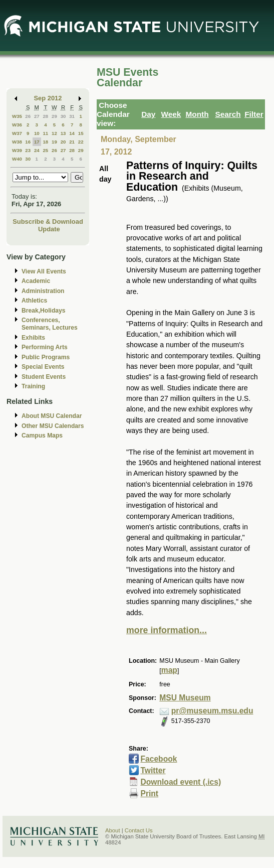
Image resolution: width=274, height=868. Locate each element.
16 (28, 142)
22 (81, 142)
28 (45, 116)
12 (54, 133)
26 (28, 116)
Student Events (44, 377)
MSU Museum (185, 698)
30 (63, 116)
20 (63, 142)
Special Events (43, 367)
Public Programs (46, 357)
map (169, 670)
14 (72, 133)
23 (28, 150)
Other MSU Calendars (53, 426)
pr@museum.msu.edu (212, 711)
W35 (17, 116)
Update (49, 229)
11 (45, 133)
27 (37, 116)
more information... (167, 630)
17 (37, 142)
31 (72, 116)
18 (45, 142)
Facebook (159, 759)
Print (149, 793)
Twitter (153, 770)
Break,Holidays (44, 311)
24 (37, 150)
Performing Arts (45, 347)
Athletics (34, 301)
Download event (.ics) (181, 782)
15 (81, 133)
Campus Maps (42, 436)
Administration (43, 291)
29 (54, 116)
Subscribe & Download (48, 222)
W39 (17, 150)
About (113, 830)
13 (63, 133)
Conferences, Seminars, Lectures (50, 324)
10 (37, 133)
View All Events (44, 271)
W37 (17, 133)
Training (33, 386)
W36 (17, 125)
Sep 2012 (48, 98)
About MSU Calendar (52, 416)
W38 (17, 142)
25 (45, 150)
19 (54, 142)
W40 (17, 159)
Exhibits (33, 338)
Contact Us (139, 830)
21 (72, 142)
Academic (36, 281)
